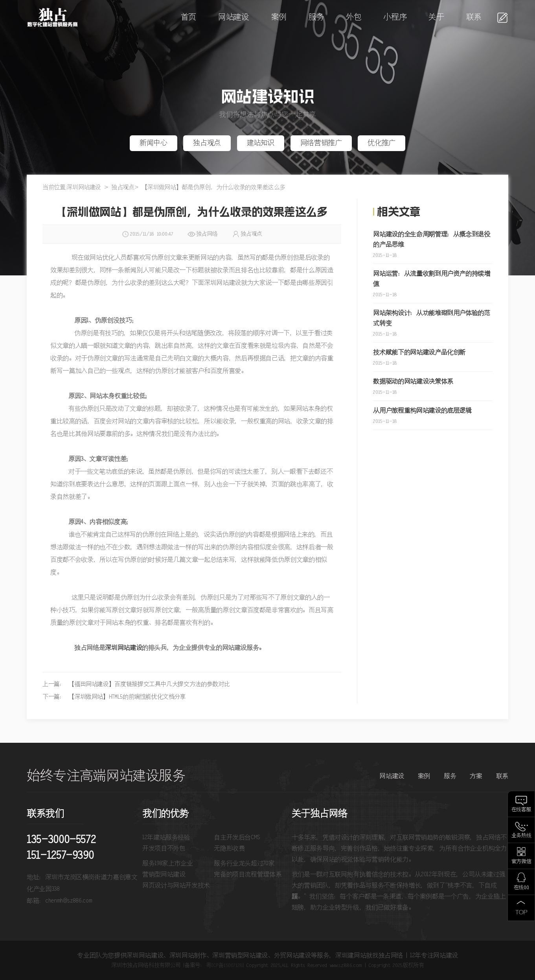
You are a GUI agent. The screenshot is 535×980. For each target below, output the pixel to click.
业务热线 (521, 836)
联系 (474, 18)
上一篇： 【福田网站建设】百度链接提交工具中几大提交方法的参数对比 (136, 684)
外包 (354, 18)
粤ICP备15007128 (224, 965)
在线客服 (521, 810)
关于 (436, 18)
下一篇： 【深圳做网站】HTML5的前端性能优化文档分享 (114, 697)
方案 (476, 776)
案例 (279, 18)
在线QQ (521, 888)
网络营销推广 (321, 143)
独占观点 (207, 143)
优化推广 (381, 143)
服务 (316, 18)
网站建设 (234, 18)
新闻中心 (154, 143)
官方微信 (521, 862)
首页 (188, 18)
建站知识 (261, 143)
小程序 (395, 18)
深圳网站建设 (84, 187)
